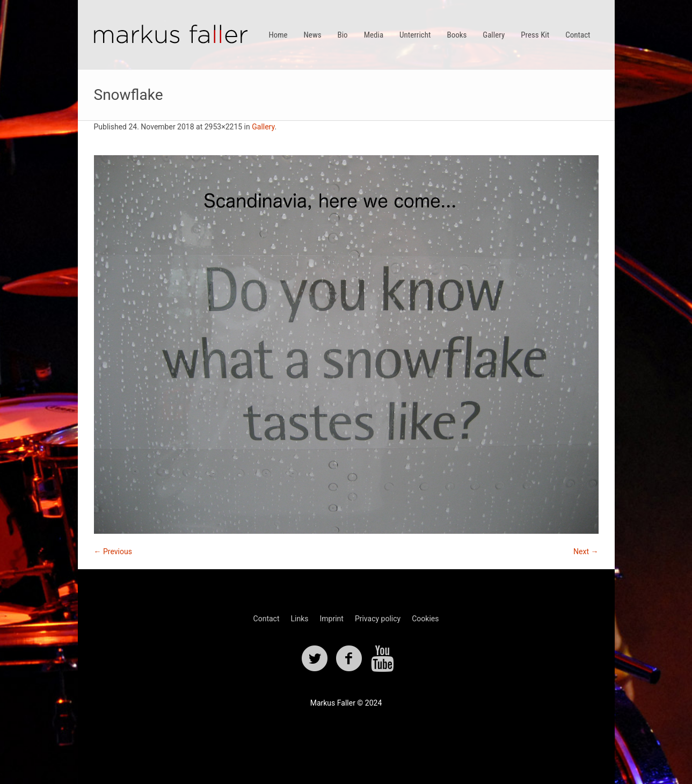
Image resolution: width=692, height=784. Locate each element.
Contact (267, 619)
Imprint (331, 619)
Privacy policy (378, 619)
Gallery (263, 127)
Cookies (425, 619)
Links (299, 619)
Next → (586, 551)
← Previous (113, 551)
